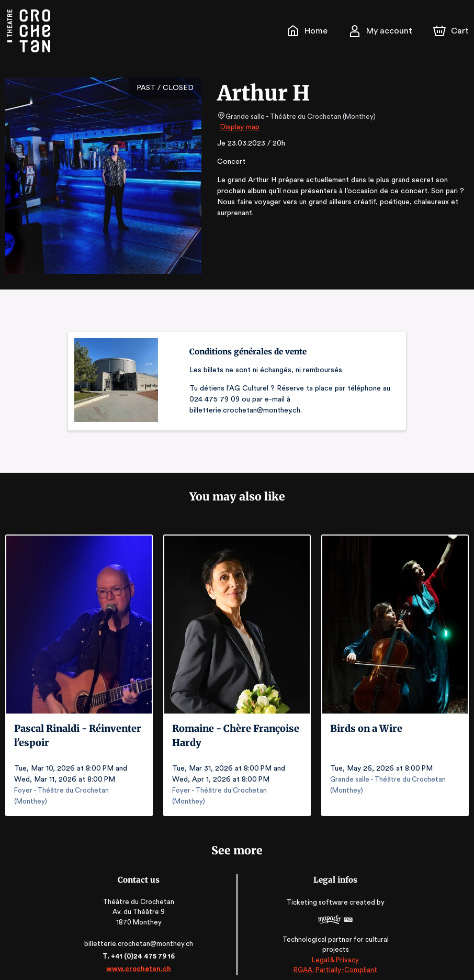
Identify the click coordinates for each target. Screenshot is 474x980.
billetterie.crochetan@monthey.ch (141, 933)
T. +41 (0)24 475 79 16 (140, 945)
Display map (240, 127)
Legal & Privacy (333, 949)
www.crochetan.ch (141, 958)
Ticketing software (317, 895)
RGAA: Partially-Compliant (333, 959)
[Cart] (452, 31)
